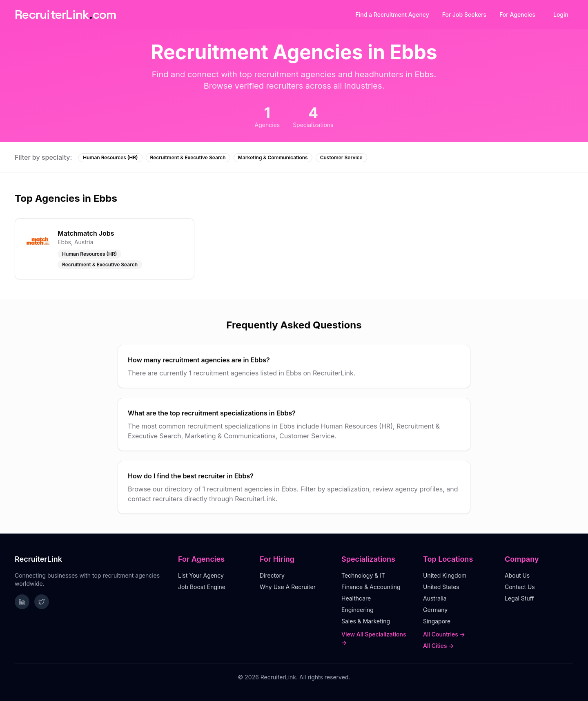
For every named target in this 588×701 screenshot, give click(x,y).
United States (441, 587)
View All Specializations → (374, 638)
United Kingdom (445, 575)
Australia (435, 598)
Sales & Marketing (366, 621)
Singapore (437, 621)
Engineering (357, 610)
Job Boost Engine (202, 587)
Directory (272, 575)
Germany (435, 610)
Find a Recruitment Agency (392, 15)
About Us (517, 575)
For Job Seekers (464, 15)
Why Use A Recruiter (288, 587)
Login (561, 15)
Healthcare (356, 598)
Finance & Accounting (371, 587)
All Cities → (439, 646)
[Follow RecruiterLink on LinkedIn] (22, 602)
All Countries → (444, 634)
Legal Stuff (519, 598)
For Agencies (517, 15)
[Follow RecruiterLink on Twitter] (42, 602)
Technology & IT (363, 575)
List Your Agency (201, 575)
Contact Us (520, 587)
